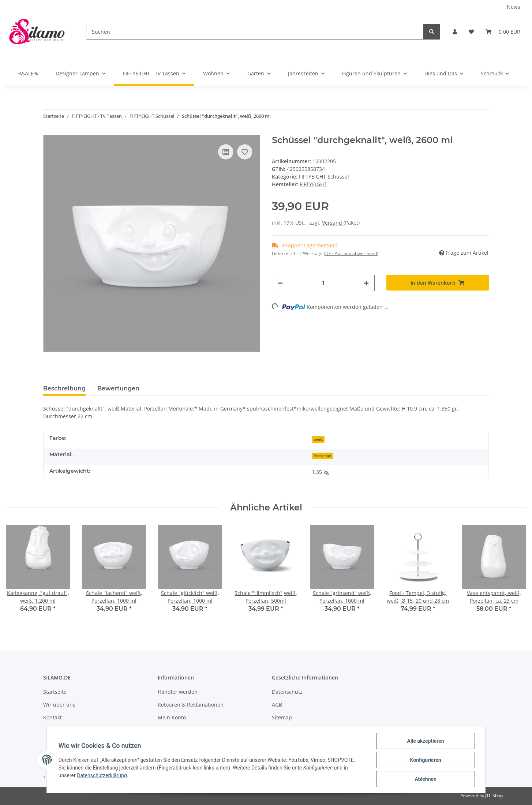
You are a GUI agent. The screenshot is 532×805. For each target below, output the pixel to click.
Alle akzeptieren (425, 741)
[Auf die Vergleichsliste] (226, 152)
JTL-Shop (494, 796)
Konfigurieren (425, 760)
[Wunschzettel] (471, 32)
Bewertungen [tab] (118, 388)
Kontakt (53, 717)
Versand (333, 223)
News (514, 7)
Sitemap (282, 717)
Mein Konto (172, 717)
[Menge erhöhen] (366, 283)
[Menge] (323, 283)
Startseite (55, 692)
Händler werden (178, 692)
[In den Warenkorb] (438, 283)
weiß (318, 439)
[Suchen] (255, 32)
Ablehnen (425, 779)
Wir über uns (59, 705)
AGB (277, 705)
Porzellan (323, 456)
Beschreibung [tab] (64, 388)
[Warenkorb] (503, 32)
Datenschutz (287, 692)
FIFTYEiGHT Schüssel (324, 177)
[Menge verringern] (280, 283)
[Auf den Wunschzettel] (245, 152)
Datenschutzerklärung (102, 775)
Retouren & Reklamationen (191, 705)
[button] (455, 32)
